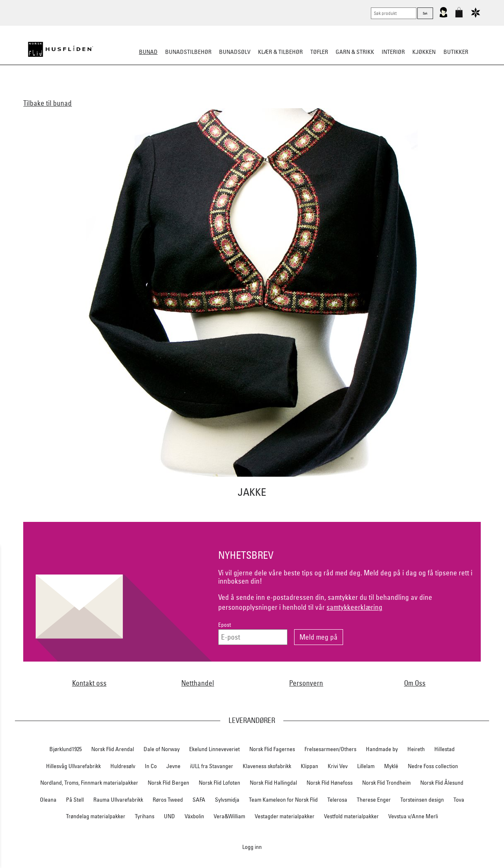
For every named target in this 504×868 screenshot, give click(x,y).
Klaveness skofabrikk (267, 766)
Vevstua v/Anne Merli (413, 816)
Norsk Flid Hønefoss (330, 783)
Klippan (309, 766)
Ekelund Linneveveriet (214, 749)
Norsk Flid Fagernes (272, 749)
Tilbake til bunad (47, 103)
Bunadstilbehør (188, 52)
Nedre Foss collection (433, 766)
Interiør (393, 52)
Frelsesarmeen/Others (330, 749)
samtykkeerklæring (354, 607)
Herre (169, 93)
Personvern (306, 683)
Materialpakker (229, 93)
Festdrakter (304, 93)
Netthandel (198, 683)
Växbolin (194, 816)
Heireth (416, 749)
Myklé (391, 766)
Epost (225, 625)
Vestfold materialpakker (351, 816)
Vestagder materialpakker (285, 816)
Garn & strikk (355, 52)
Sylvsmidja (227, 800)
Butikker (456, 52)
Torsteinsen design (422, 800)
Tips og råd (395, 93)
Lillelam (366, 766)
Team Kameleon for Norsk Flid (283, 800)
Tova (459, 800)
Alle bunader (112, 93)
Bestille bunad (351, 93)
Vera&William (229, 816)
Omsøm (269, 93)
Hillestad (444, 749)
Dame (146, 93)
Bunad (148, 52)
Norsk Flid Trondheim (386, 783)
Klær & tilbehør (280, 52)
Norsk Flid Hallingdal (273, 783)
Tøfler (319, 52)
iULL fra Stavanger (212, 766)
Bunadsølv (235, 52)
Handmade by (382, 749)
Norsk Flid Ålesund (442, 783)
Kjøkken (424, 52)
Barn (192, 93)
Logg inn (252, 847)
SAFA (199, 800)
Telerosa (337, 800)
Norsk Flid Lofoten (219, 783)
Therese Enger (374, 800)
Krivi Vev (338, 766)
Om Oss (415, 683)
